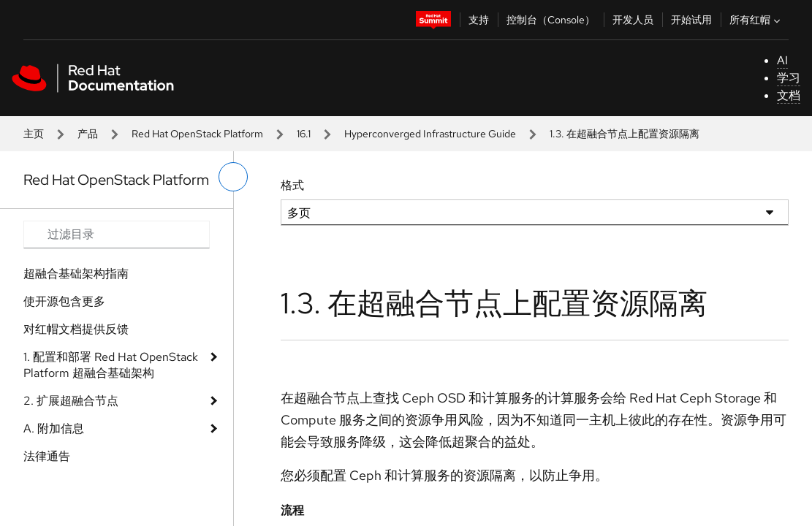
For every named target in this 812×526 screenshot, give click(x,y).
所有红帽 (756, 20)
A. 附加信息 (54, 428)
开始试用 (691, 20)
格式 (292, 185)
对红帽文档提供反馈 (76, 329)
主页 (34, 134)
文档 (789, 95)
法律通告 (47, 456)
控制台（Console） (551, 20)
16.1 (304, 134)
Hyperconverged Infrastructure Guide (430, 134)
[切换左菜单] (233, 177)
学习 (789, 78)
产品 (88, 134)
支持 (479, 20)
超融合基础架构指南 (76, 274)
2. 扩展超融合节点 (71, 401)
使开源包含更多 (64, 301)
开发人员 (633, 20)
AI (782, 60)
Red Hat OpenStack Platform (197, 134)
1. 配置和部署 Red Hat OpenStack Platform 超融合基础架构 (111, 365)
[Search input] (117, 235)
